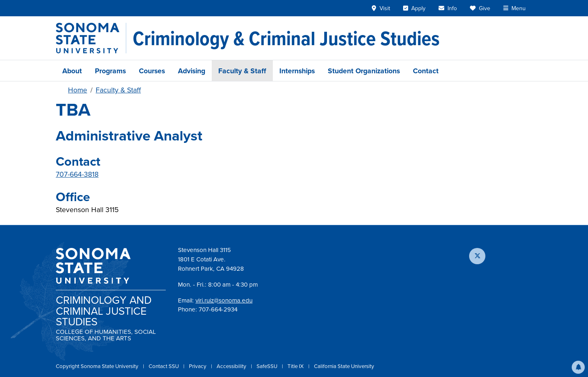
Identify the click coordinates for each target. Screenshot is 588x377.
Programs (110, 71)
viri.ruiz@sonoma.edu (224, 300)
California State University (344, 366)
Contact (426, 71)
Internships (297, 71)
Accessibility (232, 366)
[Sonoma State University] (91, 38)
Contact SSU (164, 366)
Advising (192, 71)
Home (78, 90)
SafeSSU (268, 366)
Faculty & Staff (242, 71)
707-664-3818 (77, 174)
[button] (578, 367)
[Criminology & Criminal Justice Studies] (286, 38)
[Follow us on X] (477, 256)
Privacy (198, 366)
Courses (152, 71)
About (72, 71)
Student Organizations (364, 71)
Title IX (296, 366)
